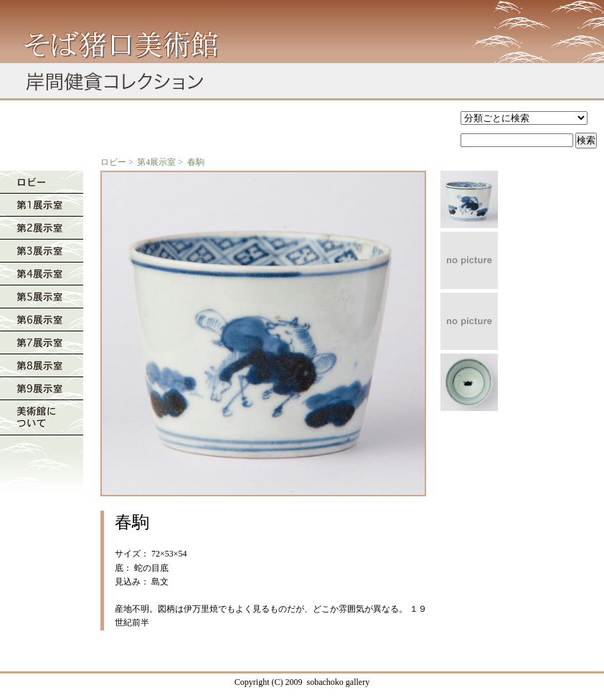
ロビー (113, 162)
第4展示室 (156, 162)
